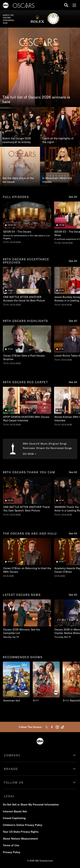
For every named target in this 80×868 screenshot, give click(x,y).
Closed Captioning (14, 818)
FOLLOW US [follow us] (14, 783)
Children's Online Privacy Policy (23, 825)
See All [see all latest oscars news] (73, 595)
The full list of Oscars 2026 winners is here (36, 100)
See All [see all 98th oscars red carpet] (73, 382)
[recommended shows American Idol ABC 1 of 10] (16, 682)
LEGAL (9, 796)
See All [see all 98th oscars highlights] (73, 321)
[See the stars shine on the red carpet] (20, 167)
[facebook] (52, 727)
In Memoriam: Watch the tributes (57, 180)
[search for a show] (66, 5)
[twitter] (47, 727)
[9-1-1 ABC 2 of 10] (46, 682)
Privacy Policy (12, 852)
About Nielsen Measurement (20, 839)
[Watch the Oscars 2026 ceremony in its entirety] (20, 127)
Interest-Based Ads (15, 811)
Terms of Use (11, 845)
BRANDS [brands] (11, 769)
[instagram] (57, 727)
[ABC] (6, 6)
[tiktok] (63, 727)
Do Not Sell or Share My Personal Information (31, 805)
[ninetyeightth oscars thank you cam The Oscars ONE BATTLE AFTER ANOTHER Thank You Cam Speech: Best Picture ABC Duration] (27, 497)
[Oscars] (24, 6)
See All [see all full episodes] (73, 197)
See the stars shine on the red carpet (18, 180)
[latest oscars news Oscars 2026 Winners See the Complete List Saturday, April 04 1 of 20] (27, 619)
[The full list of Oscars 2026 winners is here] (40, 67)
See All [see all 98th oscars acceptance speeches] (73, 261)
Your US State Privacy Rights (21, 832)
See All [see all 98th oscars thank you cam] (73, 472)
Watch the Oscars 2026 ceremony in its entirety (17, 140)
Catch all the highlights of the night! (58, 140)
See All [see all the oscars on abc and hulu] (73, 533)
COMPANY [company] (12, 755)
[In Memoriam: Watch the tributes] (60, 167)
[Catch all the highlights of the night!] (60, 127)
